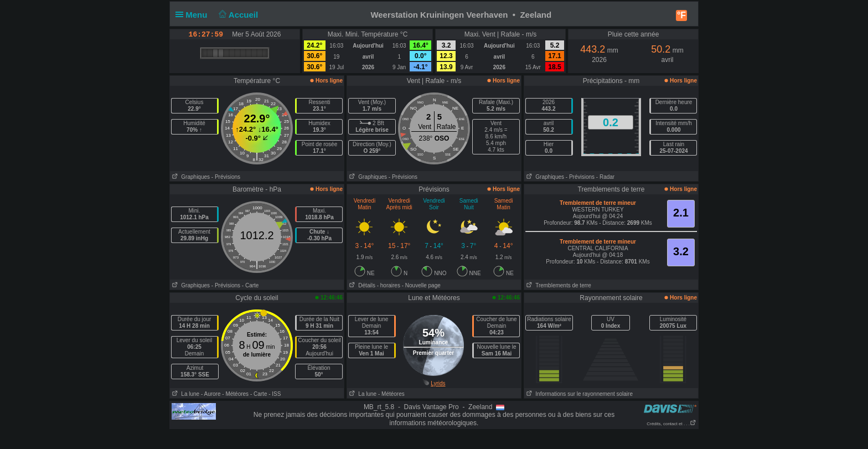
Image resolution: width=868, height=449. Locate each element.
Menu (194, 15)
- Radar (605, 177)
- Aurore (211, 394)
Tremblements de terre (558, 285)
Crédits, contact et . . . (671, 424)
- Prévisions (226, 177)
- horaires (389, 285)
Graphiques (190, 177)
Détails (361, 285)
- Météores (235, 394)
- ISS (275, 394)
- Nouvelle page (421, 285)
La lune (185, 394)
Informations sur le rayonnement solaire (578, 394)
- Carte (250, 285)
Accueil (237, 15)
